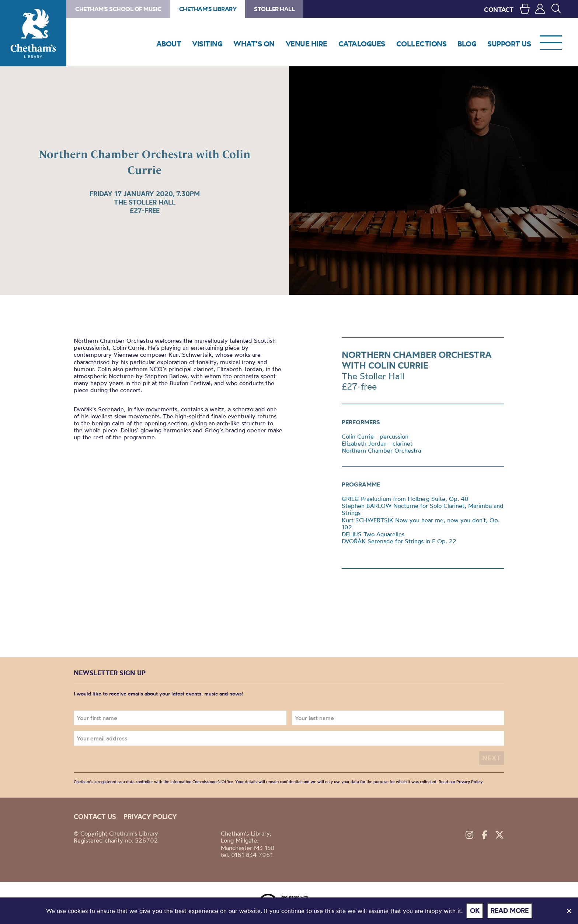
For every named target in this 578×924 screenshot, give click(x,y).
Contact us (95, 817)
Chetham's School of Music (118, 9)
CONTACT (499, 9)
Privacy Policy (469, 782)
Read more (510, 911)
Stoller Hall (274, 9)
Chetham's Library (33, 33)
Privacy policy (150, 817)
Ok (475, 911)
